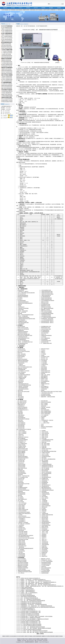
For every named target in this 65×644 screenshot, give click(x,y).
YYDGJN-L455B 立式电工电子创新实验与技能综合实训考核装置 (29, 626)
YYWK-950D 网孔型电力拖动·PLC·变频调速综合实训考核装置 (28, 618)
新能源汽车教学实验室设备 (7, 94)
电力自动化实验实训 (13, 636)
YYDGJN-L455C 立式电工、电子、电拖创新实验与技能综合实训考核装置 (31, 627)
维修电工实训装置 (6, 636)
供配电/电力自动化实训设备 (7, 41)
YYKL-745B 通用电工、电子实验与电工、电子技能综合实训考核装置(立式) (31, 580)
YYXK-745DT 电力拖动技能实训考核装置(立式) (25, 609)
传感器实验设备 (33, 10)
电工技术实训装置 (20, 636)
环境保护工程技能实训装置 (7, 78)
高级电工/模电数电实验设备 (7, 35)
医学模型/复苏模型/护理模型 (7, 102)
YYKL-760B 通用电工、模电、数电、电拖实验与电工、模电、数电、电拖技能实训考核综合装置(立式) (36, 585)
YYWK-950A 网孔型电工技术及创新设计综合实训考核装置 (28, 614)
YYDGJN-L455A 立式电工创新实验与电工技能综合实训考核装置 (29, 624)
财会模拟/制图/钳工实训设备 (7, 100)
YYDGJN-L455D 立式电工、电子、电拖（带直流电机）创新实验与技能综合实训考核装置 (34, 628)
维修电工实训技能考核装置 (7, 29)
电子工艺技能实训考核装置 (7, 36)
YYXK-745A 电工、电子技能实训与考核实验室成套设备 (27, 598)
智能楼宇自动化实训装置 (6, 44)
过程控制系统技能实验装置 (7, 56)
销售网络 (38, 639)
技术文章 (34, 639)
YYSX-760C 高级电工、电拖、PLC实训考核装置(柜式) (27, 593)
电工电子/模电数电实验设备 (7, 30)
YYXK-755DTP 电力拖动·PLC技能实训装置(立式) (26, 610)
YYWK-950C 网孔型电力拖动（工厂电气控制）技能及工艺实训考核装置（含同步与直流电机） (35, 616)
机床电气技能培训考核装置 (7, 48)
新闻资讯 (30, 639)
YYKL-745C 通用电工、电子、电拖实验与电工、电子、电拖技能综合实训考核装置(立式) (34, 581)
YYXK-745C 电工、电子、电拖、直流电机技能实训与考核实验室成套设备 (31, 601)
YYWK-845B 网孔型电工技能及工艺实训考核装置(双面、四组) (28, 612)
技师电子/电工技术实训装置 (7, 38)
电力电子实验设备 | (19, 10)
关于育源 (23, 639)
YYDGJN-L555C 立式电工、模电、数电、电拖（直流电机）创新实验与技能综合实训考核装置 (34, 632)
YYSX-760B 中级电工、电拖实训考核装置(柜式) (26, 591)
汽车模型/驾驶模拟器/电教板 (7, 96)
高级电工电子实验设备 (29, 636)
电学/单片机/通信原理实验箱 (7, 99)
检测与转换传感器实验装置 (7, 57)
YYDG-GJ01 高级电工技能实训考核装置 (24, 587)
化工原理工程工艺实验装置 (7, 84)
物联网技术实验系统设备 (6, 60)
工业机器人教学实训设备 (6, 54)
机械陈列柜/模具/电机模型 (6, 69)
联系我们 (46, 639)
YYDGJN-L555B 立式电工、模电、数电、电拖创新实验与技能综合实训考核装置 (32, 631)
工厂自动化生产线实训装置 (7, 51)
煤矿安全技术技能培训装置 (7, 87)
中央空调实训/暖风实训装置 (7, 63)
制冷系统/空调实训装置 (50, 636)
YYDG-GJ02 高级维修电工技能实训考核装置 (25, 589)
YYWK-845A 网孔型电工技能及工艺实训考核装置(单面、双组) (28, 611)
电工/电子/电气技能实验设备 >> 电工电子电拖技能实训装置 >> (36, 26)
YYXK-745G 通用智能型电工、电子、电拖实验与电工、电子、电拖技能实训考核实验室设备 (34, 606)
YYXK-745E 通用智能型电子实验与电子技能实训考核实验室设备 (29, 603)
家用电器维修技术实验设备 (7, 66)
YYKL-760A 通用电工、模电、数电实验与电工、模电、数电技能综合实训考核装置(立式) (34, 584)
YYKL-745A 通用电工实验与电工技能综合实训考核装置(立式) (28, 578)
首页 (22, 26)
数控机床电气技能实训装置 (7, 47)
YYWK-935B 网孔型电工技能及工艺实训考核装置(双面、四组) (28, 623)
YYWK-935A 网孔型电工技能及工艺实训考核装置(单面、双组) (28, 622)
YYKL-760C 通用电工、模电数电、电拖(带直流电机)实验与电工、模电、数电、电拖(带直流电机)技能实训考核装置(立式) (40, 586)
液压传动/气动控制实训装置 (7, 72)
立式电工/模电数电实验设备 (7, 32)
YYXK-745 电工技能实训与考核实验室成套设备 (26, 595)
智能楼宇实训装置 (26, 10)
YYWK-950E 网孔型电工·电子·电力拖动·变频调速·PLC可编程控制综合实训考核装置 (32, 619)
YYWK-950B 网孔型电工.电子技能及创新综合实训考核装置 (28, 615)
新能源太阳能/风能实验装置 (7, 85)
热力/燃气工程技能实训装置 (7, 79)
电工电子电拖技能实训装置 (7, 27)
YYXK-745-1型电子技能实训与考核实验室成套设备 (26, 597)
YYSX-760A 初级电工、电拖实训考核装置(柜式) (26, 590)
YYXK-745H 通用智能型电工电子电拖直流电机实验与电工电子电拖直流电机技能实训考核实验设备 (36, 607)
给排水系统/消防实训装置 (6, 45)
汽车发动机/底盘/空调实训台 (7, 91)
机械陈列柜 (44, 636)
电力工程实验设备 (12, 10)
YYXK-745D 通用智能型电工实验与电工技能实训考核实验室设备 (29, 602)
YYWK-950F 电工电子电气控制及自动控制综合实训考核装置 (28, 620)
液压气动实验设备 (39, 10)
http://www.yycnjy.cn (30, 641)
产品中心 (27, 639)
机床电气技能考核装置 (37, 636)
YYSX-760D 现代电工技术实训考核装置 (24, 594)
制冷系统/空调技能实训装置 (7, 65)
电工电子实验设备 (5, 10)
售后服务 (42, 639)
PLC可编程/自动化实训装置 (7, 53)
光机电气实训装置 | (47, 10)
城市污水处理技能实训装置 (7, 81)
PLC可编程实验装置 (60, 10)
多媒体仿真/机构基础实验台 (7, 71)
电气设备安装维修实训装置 (7, 62)
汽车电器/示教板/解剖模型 (6, 93)
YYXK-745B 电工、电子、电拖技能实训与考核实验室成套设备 (28, 599)
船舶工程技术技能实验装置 (7, 88)
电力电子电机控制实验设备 (7, 39)
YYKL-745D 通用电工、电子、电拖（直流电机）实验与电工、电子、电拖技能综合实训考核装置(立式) (36, 582)
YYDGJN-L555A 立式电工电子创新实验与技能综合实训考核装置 (29, 630)
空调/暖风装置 (53, 10)
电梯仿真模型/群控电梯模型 (7, 74)
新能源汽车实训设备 (59, 636)
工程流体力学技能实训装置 (7, 76)
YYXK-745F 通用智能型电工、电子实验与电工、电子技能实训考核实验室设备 (31, 605)
